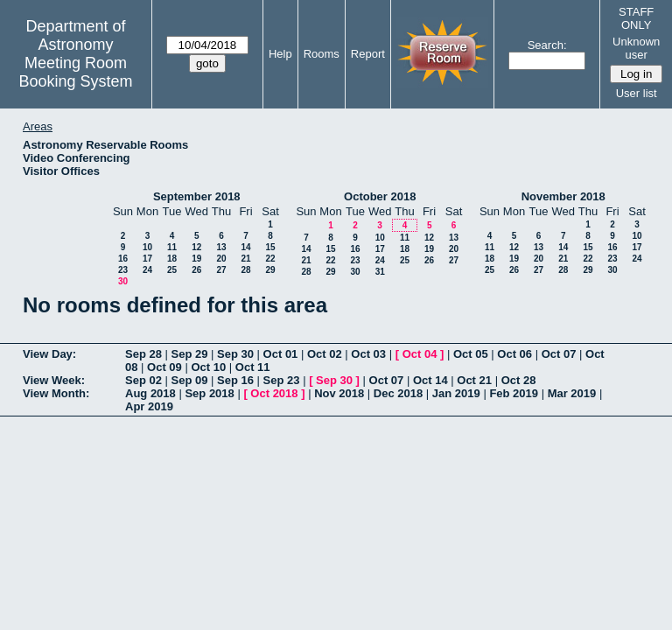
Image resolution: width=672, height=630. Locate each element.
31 (380, 272)
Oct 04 (420, 354)
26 (196, 270)
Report (368, 54)
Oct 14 (430, 380)
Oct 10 (208, 367)
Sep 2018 (209, 393)
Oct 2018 (274, 393)
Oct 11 (253, 367)
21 (245, 259)
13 (221, 247)
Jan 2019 (456, 393)
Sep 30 (235, 354)
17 (147, 259)
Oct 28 (519, 380)
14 (245, 247)
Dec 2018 (398, 393)
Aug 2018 (150, 393)
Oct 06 (514, 354)
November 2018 (563, 196)
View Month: (56, 393)
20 (221, 259)
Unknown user (636, 48)
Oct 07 (559, 354)
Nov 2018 (339, 393)
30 (123, 281)
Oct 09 (164, 367)
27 (221, 270)
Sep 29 (190, 354)
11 (172, 247)
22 (270, 259)
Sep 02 (143, 380)
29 (270, 270)
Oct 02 (325, 354)
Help (280, 54)
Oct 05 (471, 354)
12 (196, 247)
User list (637, 93)
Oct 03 (368, 354)
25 (172, 270)
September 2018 (197, 196)
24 (147, 270)
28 (245, 270)
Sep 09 (190, 380)
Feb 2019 (514, 393)
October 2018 (380, 196)
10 (147, 247)
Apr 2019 (149, 406)
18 (172, 259)
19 (196, 259)
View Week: (54, 380)
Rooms (322, 54)
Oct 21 (474, 380)
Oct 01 (281, 354)
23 (123, 270)
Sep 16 (235, 380)
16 (123, 259)
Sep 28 (143, 354)
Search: (547, 45)
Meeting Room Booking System (75, 72)
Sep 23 (282, 380)
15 (270, 247)
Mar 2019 (572, 393)
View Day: (49, 354)
